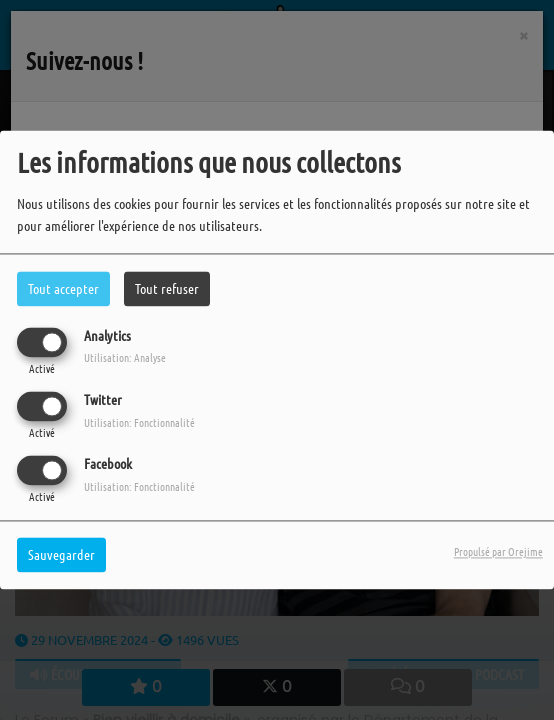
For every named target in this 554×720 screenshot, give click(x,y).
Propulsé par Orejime (498, 552)
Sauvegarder (61, 555)
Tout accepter (63, 288)
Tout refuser (167, 288)
